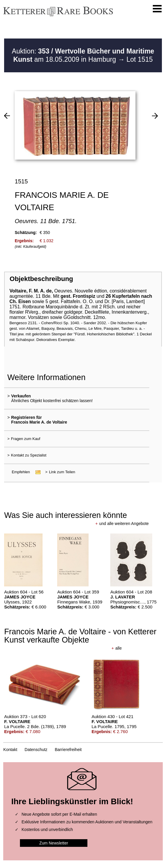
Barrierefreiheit (68, 750)
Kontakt (10, 750)
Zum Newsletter (54, 843)
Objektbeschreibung (41, 279)
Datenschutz (36, 750)
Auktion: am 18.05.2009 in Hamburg (83, 55)
